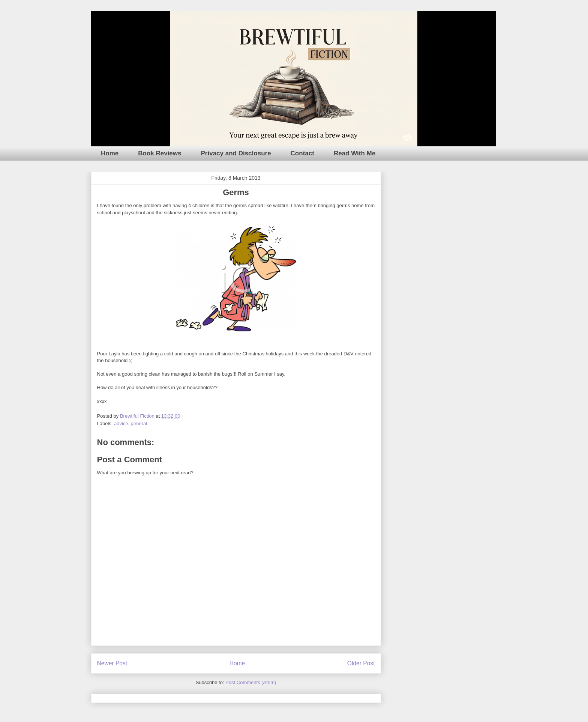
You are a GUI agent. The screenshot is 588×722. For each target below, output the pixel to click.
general (139, 423)
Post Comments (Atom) (251, 682)
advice (121, 423)
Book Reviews (160, 153)
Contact (302, 153)
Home (110, 153)
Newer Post (112, 663)
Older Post (361, 663)
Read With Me (355, 153)
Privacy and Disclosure (236, 153)
